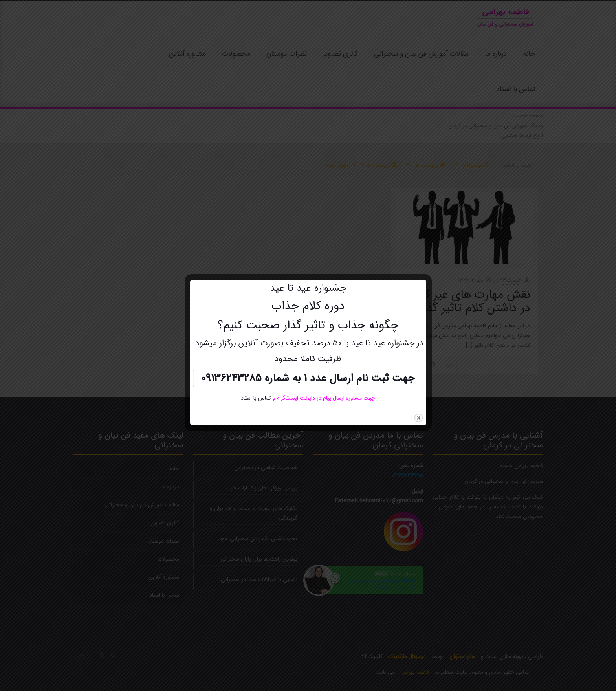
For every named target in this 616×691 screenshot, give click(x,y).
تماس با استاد (256, 398)
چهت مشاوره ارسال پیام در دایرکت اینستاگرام (325, 398)
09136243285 (231, 378)
